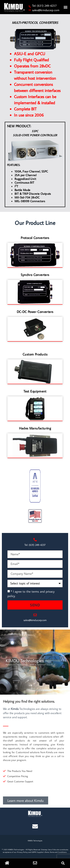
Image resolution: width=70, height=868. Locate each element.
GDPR (34, 852)
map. (46, 850)
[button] (65, 7)
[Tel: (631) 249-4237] (30, 6)
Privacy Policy (22, 852)
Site (43, 850)
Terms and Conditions (58, 852)
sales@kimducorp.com (46, 10)
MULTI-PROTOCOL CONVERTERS (35, 23)
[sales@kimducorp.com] (30, 10)
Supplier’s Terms (43, 852)
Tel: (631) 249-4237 (44, 6)
